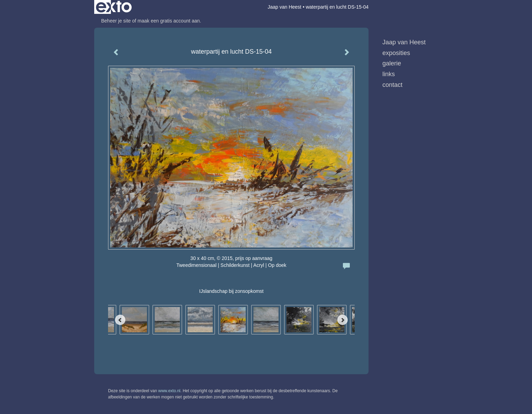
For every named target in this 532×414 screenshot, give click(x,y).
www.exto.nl (169, 391)
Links (389, 74)
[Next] (343, 320)
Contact (392, 85)
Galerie (392, 63)
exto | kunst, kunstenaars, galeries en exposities (114, 7)
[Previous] (120, 320)
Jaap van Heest (285, 7)
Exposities (396, 53)
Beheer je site (116, 21)
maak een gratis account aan (169, 21)
